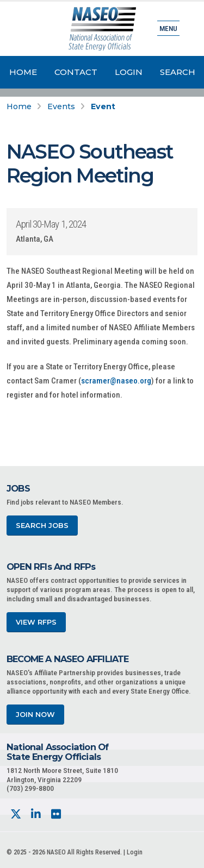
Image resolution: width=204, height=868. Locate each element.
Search (178, 72)
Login (129, 72)
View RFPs (36, 622)
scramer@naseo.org (116, 381)
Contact (76, 72)
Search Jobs (42, 526)
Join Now (35, 715)
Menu (168, 28)
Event (103, 106)
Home (23, 72)
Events (61, 106)
